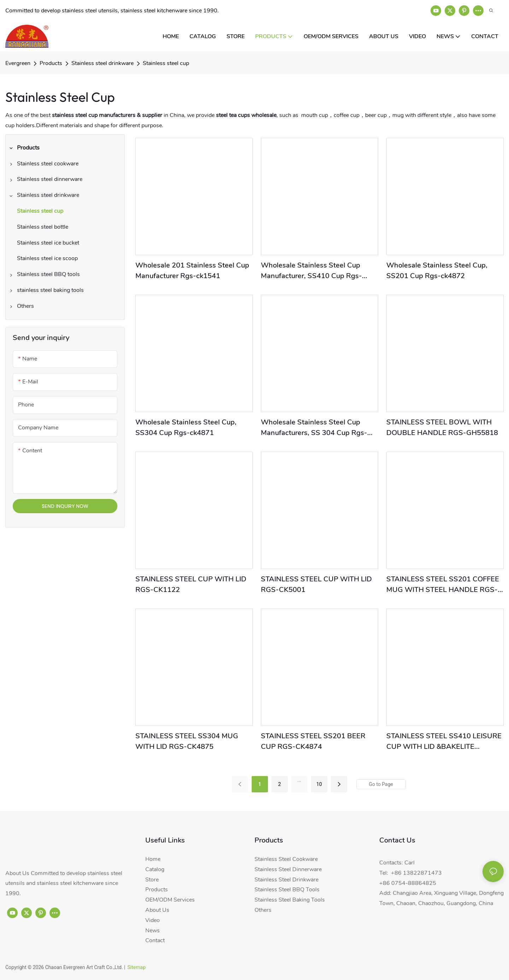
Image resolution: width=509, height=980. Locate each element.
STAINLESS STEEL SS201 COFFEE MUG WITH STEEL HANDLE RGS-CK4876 (443, 585)
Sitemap (137, 967)
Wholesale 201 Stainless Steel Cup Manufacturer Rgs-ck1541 (192, 271)
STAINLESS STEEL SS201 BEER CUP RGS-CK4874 (313, 741)
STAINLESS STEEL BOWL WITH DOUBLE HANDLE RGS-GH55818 (442, 427)
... (299, 780)
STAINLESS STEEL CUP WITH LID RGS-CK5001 (316, 584)
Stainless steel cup (166, 63)
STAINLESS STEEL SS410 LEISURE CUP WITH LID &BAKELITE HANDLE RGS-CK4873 (444, 742)
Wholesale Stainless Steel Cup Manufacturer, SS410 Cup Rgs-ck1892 (311, 271)
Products (51, 63)
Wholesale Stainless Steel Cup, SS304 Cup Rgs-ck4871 (186, 427)
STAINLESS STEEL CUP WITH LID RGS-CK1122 (191, 584)
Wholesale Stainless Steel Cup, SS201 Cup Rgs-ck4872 (437, 271)
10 (319, 784)
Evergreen (18, 63)
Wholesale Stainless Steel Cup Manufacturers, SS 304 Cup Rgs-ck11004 (314, 428)
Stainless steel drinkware (103, 63)
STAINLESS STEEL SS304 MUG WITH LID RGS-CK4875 (187, 741)
